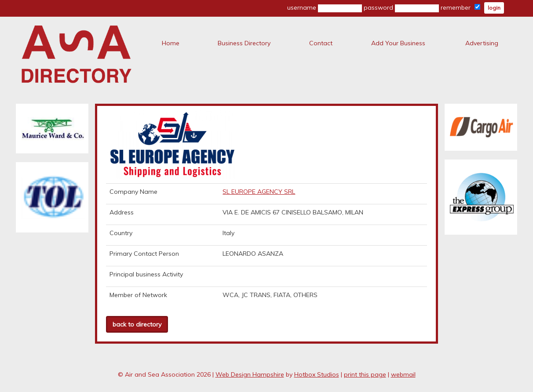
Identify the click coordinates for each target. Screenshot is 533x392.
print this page (365, 374)
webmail (403, 374)
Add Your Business (398, 43)
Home (171, 43)
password (401, 8)
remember (460, 7)
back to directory (137, 324)
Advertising (482, 43)
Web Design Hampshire (250, 374)
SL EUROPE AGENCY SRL (259, 192)
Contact (321, 43)
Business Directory (244, 43)
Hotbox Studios (317, 374)
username (325, 8)
